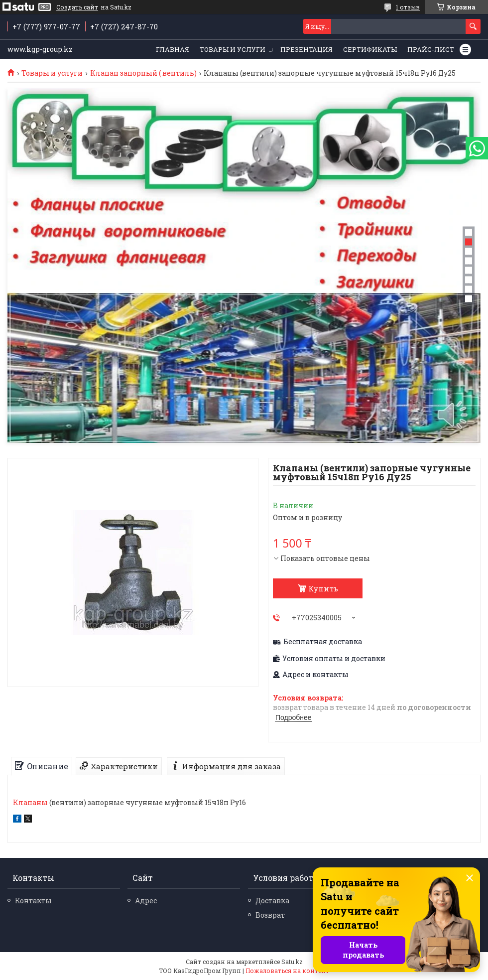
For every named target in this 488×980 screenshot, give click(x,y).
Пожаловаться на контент (287, 971)
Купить (323, 588)
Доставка (272, 901)
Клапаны (30, 802)
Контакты (33, 901)
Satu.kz (292, 962)
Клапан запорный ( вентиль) (143, 73)
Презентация (306, 49)
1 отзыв (408, 7)
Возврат (270, 915)
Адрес (146, 901)
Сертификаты (370, 49)
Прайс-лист (431, 49)
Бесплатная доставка (323, 642)
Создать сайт (77, 7)
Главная (173, 49)
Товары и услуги (233, 49)
